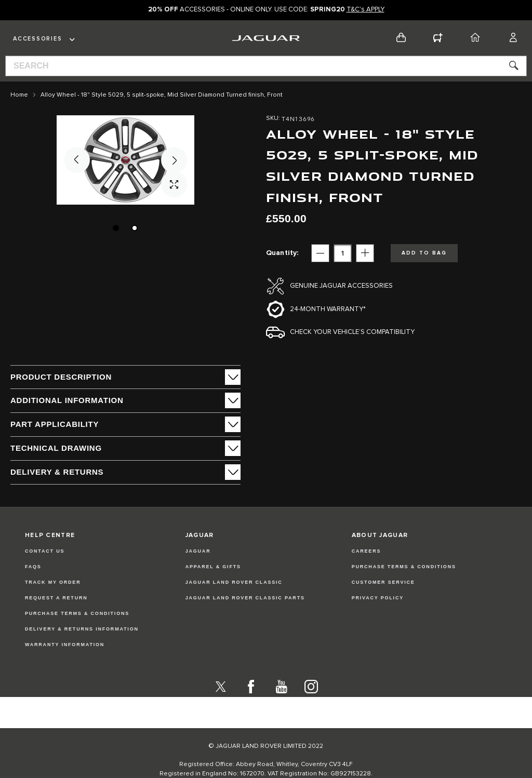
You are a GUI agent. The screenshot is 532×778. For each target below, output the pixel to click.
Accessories (37, 39)
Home (19, 95)
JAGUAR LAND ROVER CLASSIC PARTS (245, 598)
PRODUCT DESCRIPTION (61, 377)
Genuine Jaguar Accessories (341, 286)
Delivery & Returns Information (82, 629)
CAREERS (367, 551)
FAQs (33, 567)
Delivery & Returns (57, 472)
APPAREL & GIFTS (213, 567)
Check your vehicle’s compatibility (352, 332)
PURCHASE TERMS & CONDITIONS (404, 567)
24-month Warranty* (328, 309)
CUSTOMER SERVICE (383, 582)
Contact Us (45, 551)
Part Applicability (55, 424)
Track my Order (53, 582)
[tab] (125, 377)
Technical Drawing (56, 448)
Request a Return (56, 598)
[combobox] (266, 66)
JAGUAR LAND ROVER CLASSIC (234, 582)
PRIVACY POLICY (378, 598)
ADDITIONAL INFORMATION (67, 400)
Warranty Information (65, 645)
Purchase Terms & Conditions (77, 613)
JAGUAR (198, 551)
